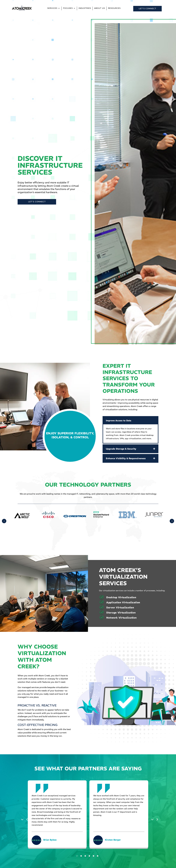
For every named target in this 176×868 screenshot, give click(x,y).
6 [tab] (98, 856)
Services (52, 8)
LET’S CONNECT (147, 9)
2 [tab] (81, 856)
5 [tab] (94, 856)
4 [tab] (89, 856)
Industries (85, 8)
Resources (114, 8)
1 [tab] (77, 856)
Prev (4, 521)
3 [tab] (85, 856)
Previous (23, 819)
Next (153, 819)
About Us (100, 8)
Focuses (68, 8)
